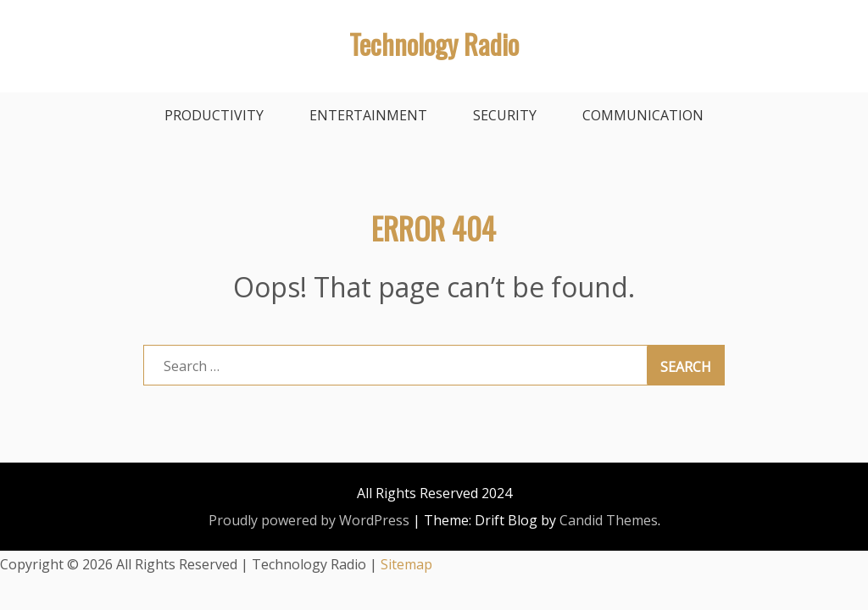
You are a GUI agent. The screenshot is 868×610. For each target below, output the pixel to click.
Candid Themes (609, 520)
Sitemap (406, 564)
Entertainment (368, 115)
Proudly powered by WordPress (309, 520)
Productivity (214, 115)
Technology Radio (434, 44)
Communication (643, 115)
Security (505, 115)
